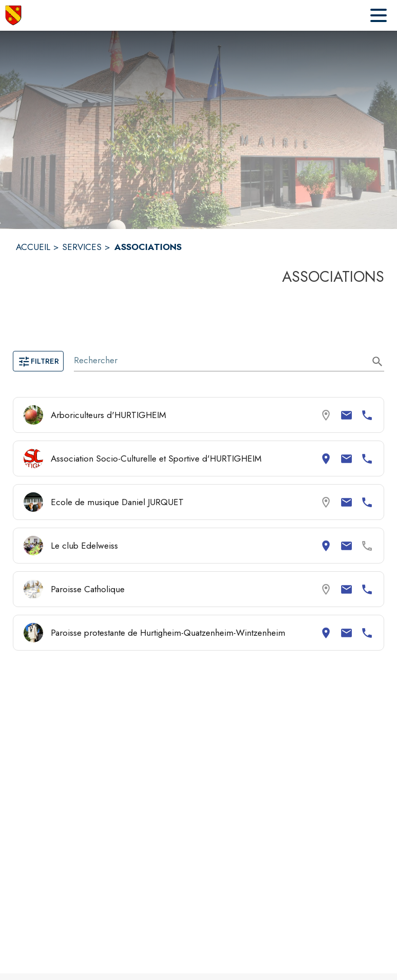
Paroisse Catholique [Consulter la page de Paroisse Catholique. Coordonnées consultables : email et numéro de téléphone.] (88, 589)
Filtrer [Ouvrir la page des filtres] (38, 361)
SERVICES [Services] (82, 247)
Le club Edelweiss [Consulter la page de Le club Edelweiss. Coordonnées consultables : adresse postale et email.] (84, 546)
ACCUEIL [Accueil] (33, 247)
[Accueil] (13, 15)
